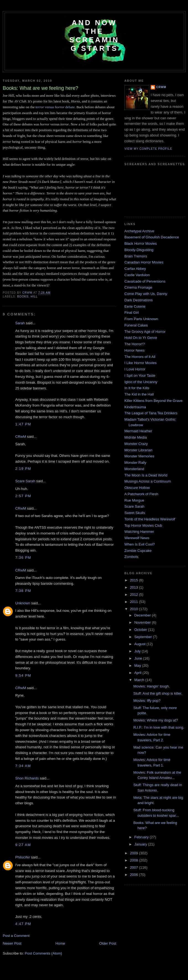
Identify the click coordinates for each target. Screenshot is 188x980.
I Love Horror (135, 369)
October (141, 630)
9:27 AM (23, 845)
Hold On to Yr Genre (141, 338)
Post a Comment (16, 936)
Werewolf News (137, 538)
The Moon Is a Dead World (146, 475)
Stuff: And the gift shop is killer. (158, 693)
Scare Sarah (25, 481)
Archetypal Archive (139, 231)
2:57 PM (23, 496)
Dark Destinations (139, 300)
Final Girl (132, 313)
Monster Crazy (136, 444)
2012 (135, 595)
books (23, 297)
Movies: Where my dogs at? (156, 720)
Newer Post (12, 943)
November (143, 622)
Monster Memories (139, 456)
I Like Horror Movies (140, 363)
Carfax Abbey (135, 269)
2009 (135, 853)
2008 (135, 860)
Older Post (108, 943)
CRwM (21, 437)
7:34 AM (23, 766)
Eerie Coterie (135, 306)
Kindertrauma (135, 407)
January (141, 844)
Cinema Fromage (138, 287)
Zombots (131, 557)
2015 (135, 580)
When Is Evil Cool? (140, 544)
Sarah (20, 323)
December (143, 615)
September (144, 637)
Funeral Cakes (136, 325)
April (139, 673)
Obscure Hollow (137, 488)
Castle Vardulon (137, 275)
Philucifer (23, 857)
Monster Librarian (138, 450)
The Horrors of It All (140, 357)
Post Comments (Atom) (44, 953)
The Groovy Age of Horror (145, 332)
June (139, 658)
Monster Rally (135, 463)
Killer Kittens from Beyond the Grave (153, 401)
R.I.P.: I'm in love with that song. (159, 727)
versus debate (55, 107)
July (138, 651)
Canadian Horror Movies (144, 262)
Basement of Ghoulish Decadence (152, 237)
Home (60, 943)
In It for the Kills (137, 388)
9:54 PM (23, 675)
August (140, 644)
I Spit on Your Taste (140, 376)
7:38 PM (23, 591)
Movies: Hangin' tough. (152, 686)
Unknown (23, 603)
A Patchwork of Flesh (141, 494)
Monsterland (134, 469)
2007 (135, 867)
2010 (135, 609)
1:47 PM (23, 424)
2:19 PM (23, 469)
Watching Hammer (139, 532)
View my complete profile (148, 149)
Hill (34, 297)
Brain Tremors (136, 256)
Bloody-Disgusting (139, 250)
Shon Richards (27, 778)
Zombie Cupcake (138, 551)
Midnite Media (136, 437)
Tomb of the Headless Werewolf (150, 519)
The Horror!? (135, 344)
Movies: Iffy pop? (147, 701)
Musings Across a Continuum (148, 481)
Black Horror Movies (141, 243)
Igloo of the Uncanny (141, 382)
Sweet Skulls (135, 513)
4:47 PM (23, 924)
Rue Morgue (134, 500)
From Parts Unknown (141, 319)
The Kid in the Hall (139, 394)
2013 (135, 587)
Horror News (135, 350)
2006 (135, 875)
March (140, 680)
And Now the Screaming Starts (94, 35)
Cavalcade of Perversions (145, 281)
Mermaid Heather (138, 431)
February (142, 837)
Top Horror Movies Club (143, 525)
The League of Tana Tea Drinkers (151, 413)
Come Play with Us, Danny (146, 294)
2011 (135, 602)
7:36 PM (23, 558)
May (138, 666)
